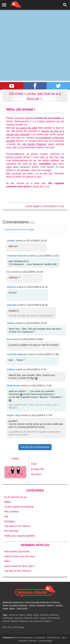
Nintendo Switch (17, 615)
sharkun (11, 287)
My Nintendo (53, 618)
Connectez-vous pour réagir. (19, 229)
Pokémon (45, 615)
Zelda (29, 615)
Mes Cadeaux (12, 512)
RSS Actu (7, 627)
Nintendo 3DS (31, 618)
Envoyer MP (37, 469)
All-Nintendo (39, 638)
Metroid (54, 615)
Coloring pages (45, 641)
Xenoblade (8, 618)
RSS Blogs (19, 627)
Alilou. (7, 561)
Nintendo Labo (26, 621)
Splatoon (19, 618)
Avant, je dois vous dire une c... (21, 556)
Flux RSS (36, 474)
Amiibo (43, 618)
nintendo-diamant (17, 256)
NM (6, 517)
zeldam (11, 241)
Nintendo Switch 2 (43, 621)
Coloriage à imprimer (27, 641)
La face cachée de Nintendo (19, 507)
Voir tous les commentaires (35, 447)
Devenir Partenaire (23, 638)
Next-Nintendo (53, 638)
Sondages (10, 521)
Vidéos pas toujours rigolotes (20, 536)
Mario (36, 615)
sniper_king (14, 415)
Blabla (8, 502)
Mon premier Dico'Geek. (17, 552)
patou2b (11, 305)
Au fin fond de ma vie (15, 497)
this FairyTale (11, 531)
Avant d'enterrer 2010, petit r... (20, 566)
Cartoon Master (10, 621)
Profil (34, 464)
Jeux (64, 638)
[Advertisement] (35, 37)
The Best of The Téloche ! (18, 571)
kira (9, 272)
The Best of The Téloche (17, 526)
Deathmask (13, 386)
